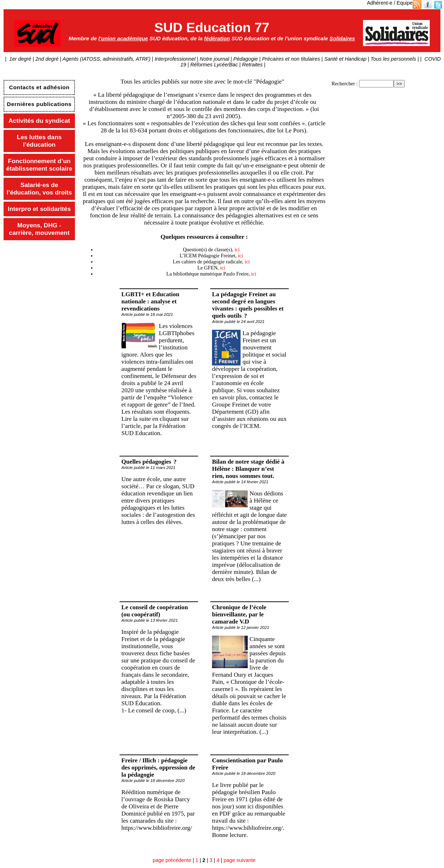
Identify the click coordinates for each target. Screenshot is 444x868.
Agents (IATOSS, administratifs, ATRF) (107, 59)
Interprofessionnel (175, 59)
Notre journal (215, 59)
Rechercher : (345, 84)
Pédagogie (246, 59)
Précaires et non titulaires (291, 59)
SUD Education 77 (212, 27)
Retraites (252, 65)
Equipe (405, 3)
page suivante (240, 860)
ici (237, 249)
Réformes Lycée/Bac (214, 65)
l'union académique (123, 38)
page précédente (172, 860)
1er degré (20, 59)
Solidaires (342, 38)
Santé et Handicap (345, 59)
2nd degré (47, 59)
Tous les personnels (393, 59)
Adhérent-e (380, 3)
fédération (217, 38)
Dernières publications (39, 104)
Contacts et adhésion (39, 87)
